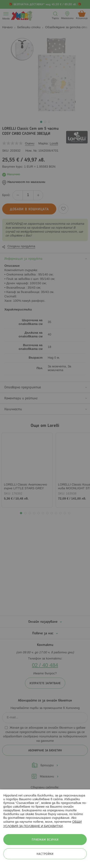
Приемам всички (45, 840)
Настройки (45, 854)
